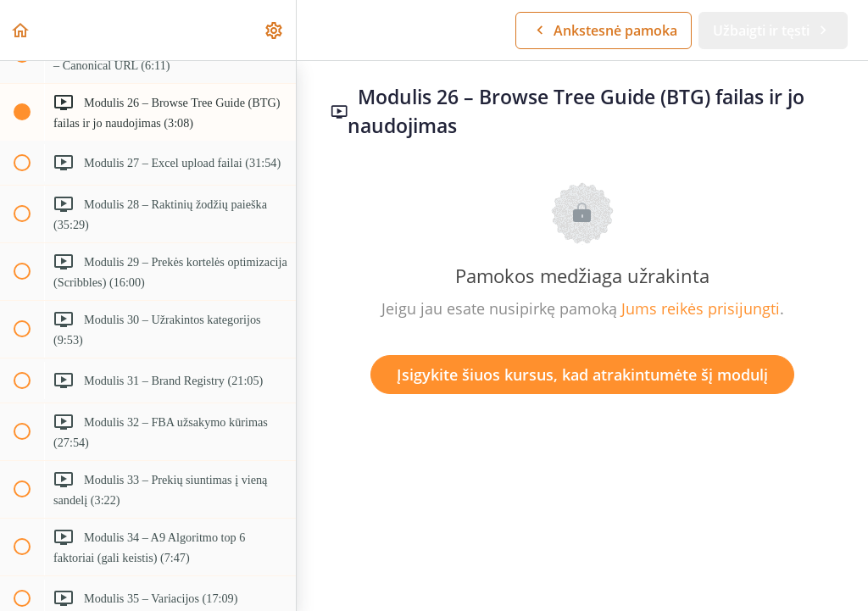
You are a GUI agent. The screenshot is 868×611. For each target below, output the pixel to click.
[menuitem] (275, 30)
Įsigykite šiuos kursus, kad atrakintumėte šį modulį (582, 375)
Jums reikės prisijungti (701, 308)
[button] (21, 30)
